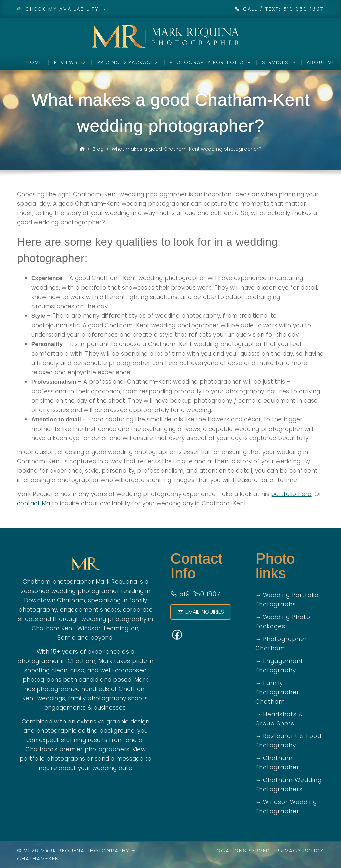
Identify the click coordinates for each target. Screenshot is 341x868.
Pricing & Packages (128, 62)
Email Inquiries (201, 612)
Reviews (70, 62)
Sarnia (66, 638)
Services (280, 63)
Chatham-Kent (39, 859)
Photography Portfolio (211, 63)
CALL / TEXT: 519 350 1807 (284, 9)
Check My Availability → (62, 9)
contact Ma (34, 503)
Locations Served (242, 851)
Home (34, 62)
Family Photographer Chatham (277, 692)
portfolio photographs (52, 759)
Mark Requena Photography (85, 851)
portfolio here (291, 494)
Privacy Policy (300, 851)
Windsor (89, 628)
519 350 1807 (196, 594)
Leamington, (122, 628)
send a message (119, 759)
